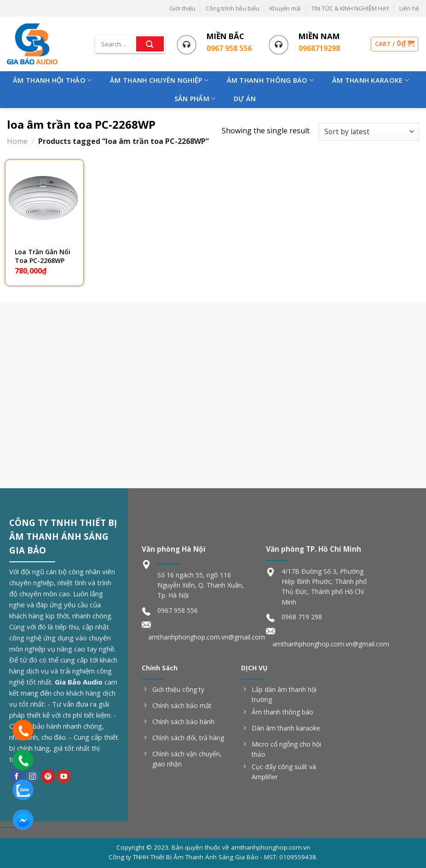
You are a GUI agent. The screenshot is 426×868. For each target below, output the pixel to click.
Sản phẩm (195, 99)
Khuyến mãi (285, 8)
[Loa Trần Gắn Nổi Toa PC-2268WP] (45, 199)
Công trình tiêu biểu (233, 8)
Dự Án (245, 99)
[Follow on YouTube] (64, 777)
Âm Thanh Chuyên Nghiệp (159, 80)
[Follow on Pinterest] (48, 777)
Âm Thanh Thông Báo (271, 80)
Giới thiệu (182, 8)
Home (17, 141)
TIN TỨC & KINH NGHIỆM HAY (350, 8)
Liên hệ (409, 8)
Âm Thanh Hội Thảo (52, 80)
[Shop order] (369, 132)
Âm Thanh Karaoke (371, 80)
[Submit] (150, 44)
